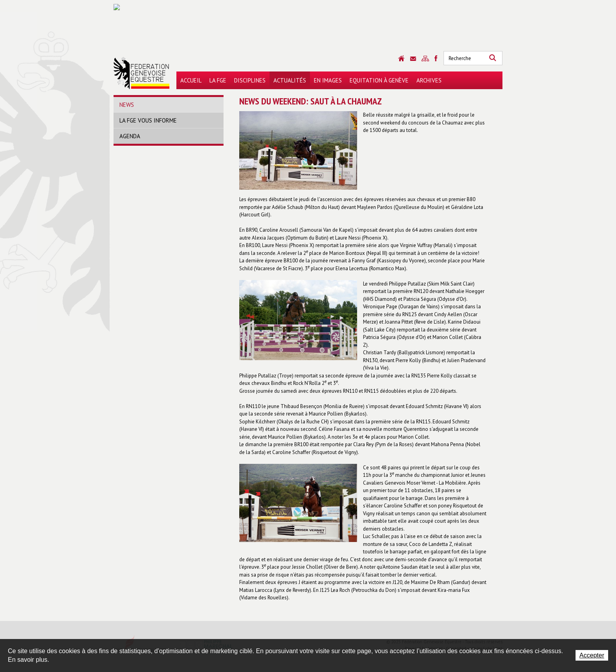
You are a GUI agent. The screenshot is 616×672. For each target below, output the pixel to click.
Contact (413, 59)
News (127, 105)
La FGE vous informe (148, 120)
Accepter (592, 655)
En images (328, 80)
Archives (429, 80)
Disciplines (250, 80)
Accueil (191, 80)
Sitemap (425, 59)
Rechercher (493, 58)
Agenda (130, 136)
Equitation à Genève (379, 80)
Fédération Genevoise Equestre (142, 73)
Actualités (290, 80)
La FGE (218, 80)
